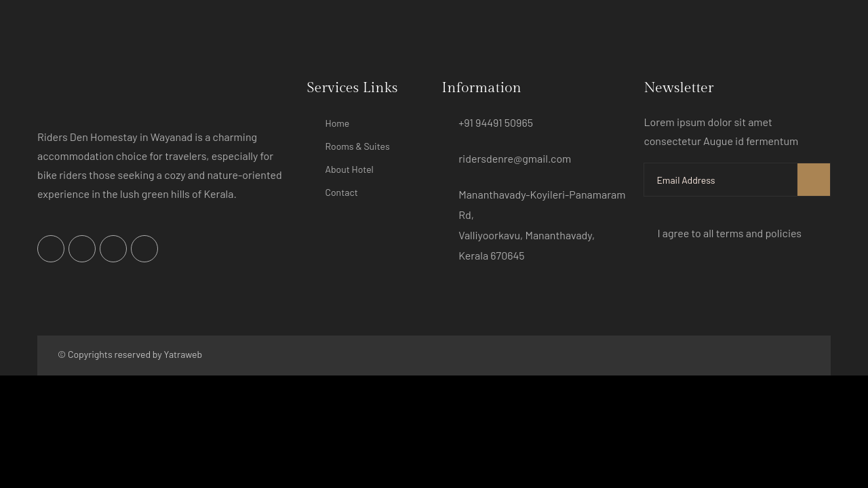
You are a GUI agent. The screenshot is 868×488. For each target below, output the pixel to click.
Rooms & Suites (358, 146)
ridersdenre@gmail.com (515, 158)
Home (338, 123)
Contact (342, 192)
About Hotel (350, 169)
